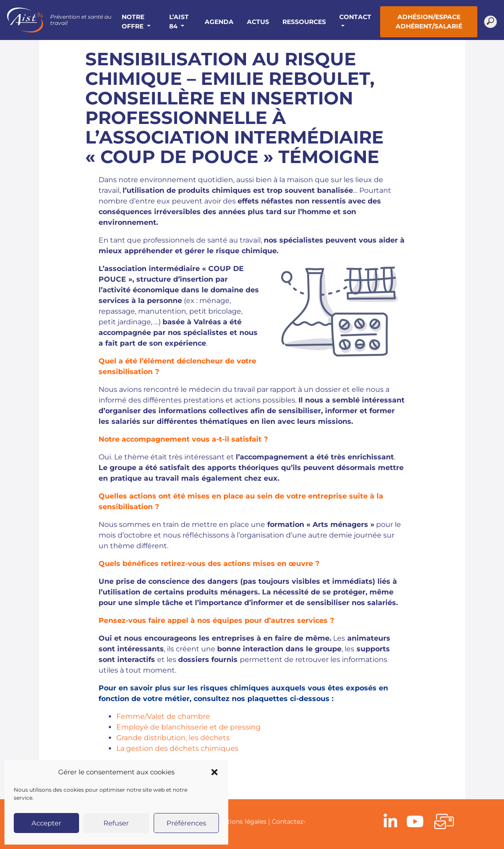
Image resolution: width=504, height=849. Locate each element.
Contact (355, 17)
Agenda (219, 22)
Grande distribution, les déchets (173, 738)
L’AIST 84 (179, 22)
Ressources (304, 22)
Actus (258, 22)
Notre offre (133, 22)
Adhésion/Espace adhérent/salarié (429, 22)
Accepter (46, 823)
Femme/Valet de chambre (163, 716)
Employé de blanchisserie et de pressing (189, 727)
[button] (214, 772)
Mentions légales (240, 821)
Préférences (186, 823)
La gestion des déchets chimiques (177, 748)
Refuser (116, 823)
